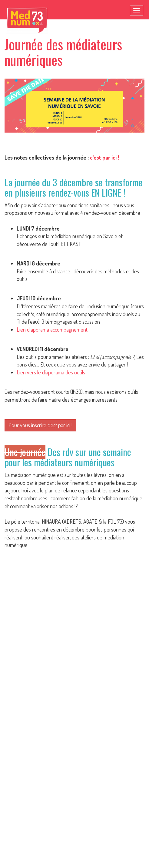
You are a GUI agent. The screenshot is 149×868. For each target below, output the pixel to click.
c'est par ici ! (104, 157)
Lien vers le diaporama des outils (51, 372)
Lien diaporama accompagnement (52, 329)
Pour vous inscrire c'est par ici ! (40, 425)
